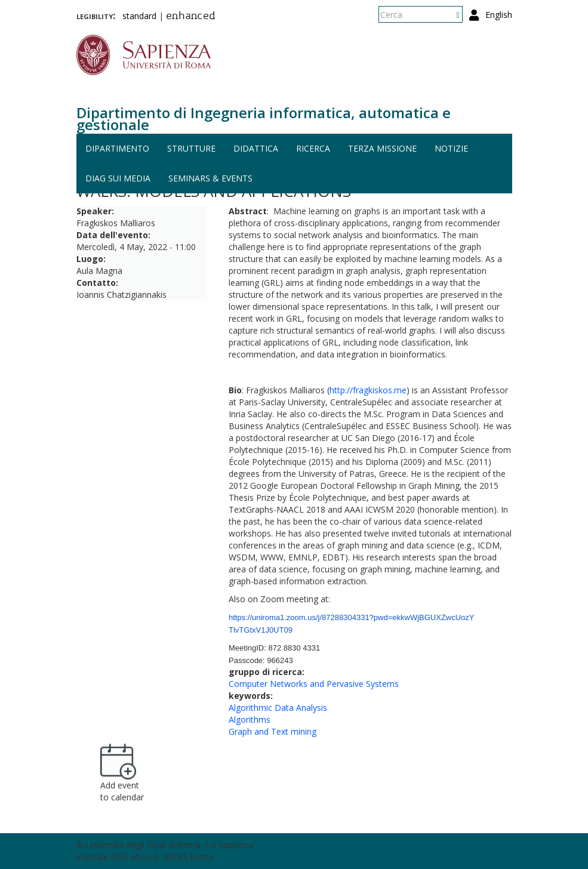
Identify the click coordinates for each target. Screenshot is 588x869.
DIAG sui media (118, 178)
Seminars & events (210, 178)
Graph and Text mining (273, 731)
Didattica (256, 148)
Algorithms (250, 719)
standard (139, 16)
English (499, 15)
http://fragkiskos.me (368, 390)
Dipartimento (117, 148)
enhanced (191, 17)
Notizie (451, 148)
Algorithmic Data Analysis (278, 708)
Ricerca (313, 148)
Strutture (191, 148)
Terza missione (382, 148)
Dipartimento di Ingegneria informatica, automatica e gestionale (264, 118)
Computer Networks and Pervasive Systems (314, 684)
